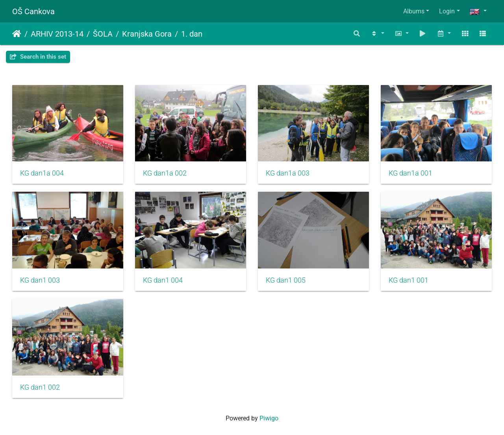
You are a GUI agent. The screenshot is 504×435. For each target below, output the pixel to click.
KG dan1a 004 (42, 173)
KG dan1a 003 (288, 173)
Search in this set (38, 57)
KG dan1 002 (40, 387)
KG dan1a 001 (410, 173)
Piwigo (269, 418)
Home (17, 34)
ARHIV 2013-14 (57, 34)
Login (447, 11)
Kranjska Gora (147, 34)
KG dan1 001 (409, 280)
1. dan (192, 34)
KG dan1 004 (163, 280)
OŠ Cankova (33, 11)
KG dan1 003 (40, 280)
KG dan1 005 (286, 280)
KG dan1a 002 (165, 173)
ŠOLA (103, 34)
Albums (414, 11)
